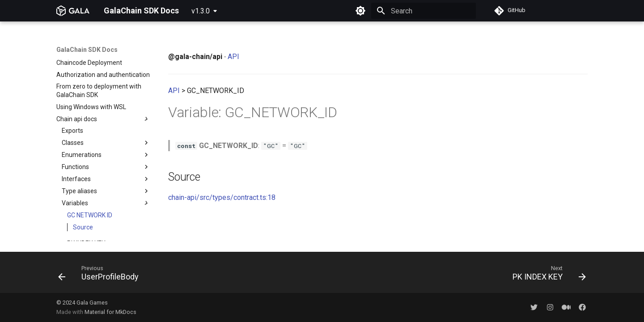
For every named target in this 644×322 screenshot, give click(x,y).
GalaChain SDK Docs (87, 50)
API (233, 57)
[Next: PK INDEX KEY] (547, 275)
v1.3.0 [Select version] (201, 11)
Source (83, 157)
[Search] (424, 11)
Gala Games (92, 303)
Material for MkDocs (110, 312)
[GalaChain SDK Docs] (73, 11)
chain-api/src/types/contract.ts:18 (222, 197)
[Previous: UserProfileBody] (101, 275)
